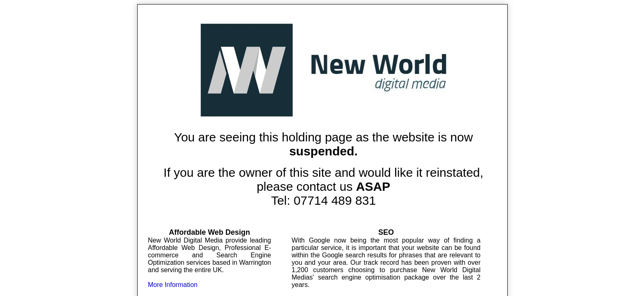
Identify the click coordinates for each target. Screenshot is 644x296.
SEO (386, 232)
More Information (173, 285)
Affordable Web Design (209, 232)
